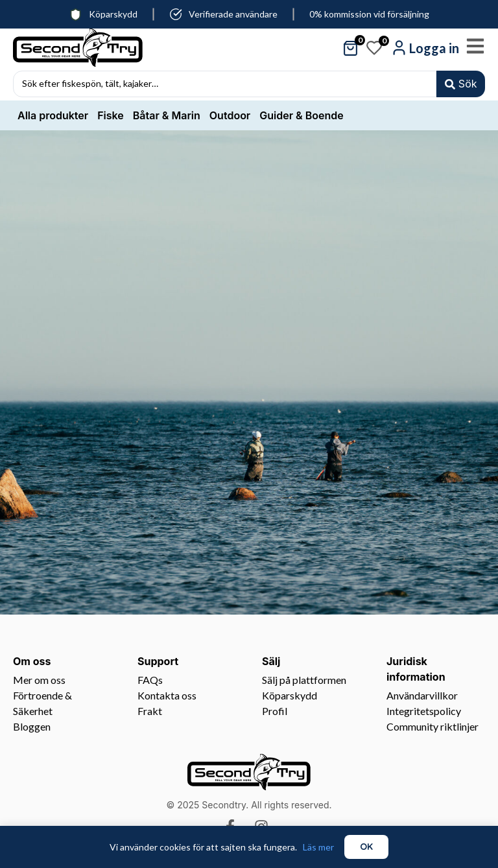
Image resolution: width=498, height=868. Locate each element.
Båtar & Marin (167, 117)
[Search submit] (460, 85)
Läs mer (318, 847)
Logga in (434, 48)
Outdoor (230, 117)
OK (366, 847)
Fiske (111, 117)
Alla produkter (53, 117)
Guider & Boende (301, 117)
